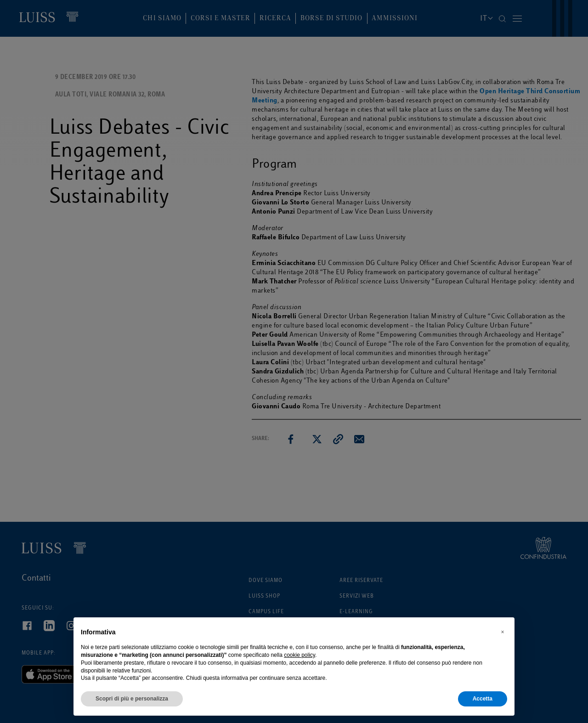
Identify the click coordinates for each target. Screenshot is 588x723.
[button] (503, 632)
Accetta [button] (483, 699)
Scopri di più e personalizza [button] (132, 699)
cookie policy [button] (300, 655)
